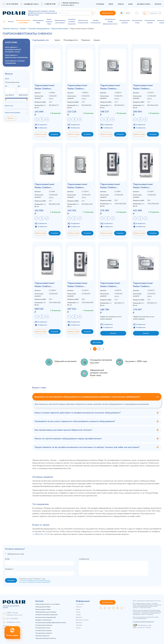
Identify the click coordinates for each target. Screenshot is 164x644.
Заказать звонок (108, 13)
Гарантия (79, 617)
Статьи (78, 612)
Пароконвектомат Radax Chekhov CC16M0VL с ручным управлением (46, 285)
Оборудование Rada (38, 22)
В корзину (55, 134)
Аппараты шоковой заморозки (72, 22)
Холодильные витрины (125, 22)
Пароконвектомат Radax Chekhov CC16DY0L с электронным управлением (77, 285)
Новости (121, 4)
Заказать (113, 333)
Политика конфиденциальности (143, 622)
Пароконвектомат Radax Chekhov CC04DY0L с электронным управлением (110, 285)
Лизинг (111, 4)
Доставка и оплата (144, 4)
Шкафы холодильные (96, 22)
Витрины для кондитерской (83, 22)
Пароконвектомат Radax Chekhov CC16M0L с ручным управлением (111, 186)
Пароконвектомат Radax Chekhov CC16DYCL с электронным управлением (143, 186)
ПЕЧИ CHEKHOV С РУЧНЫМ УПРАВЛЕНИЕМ (15, 62)
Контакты (158, 4)
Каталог (40, 601)
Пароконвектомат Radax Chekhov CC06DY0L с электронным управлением (110, 87)
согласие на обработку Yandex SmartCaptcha (35, 582)
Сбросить (11, 118)
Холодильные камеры (150, 22)
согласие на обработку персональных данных (35, 580)
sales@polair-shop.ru (31, 4)
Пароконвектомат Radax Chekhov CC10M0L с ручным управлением (45, 186)
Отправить (11, 580)
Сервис (78, 615)
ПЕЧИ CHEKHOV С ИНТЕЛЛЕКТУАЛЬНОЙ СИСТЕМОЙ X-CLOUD (13, 50)
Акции (130, 4)
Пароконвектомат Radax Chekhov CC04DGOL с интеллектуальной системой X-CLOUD (144, 285)
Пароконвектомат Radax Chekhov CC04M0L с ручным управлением (45, 87)
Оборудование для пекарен (60, 22)
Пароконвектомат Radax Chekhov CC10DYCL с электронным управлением (143, 87)
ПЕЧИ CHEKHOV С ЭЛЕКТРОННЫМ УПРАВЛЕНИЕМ (16, 56)
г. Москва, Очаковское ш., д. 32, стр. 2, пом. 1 (70, 4)
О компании (100, 4)
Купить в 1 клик (41, 134)
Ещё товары (97, 342)
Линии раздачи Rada (49, 22)
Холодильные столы (137, 22)
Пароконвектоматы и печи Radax (23, 22)
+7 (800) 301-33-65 (41, 534)
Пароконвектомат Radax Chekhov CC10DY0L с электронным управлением (77, 186)
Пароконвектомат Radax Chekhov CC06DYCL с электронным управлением (77, 87)
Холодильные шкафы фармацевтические (110, 22)
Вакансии (79, 623)
